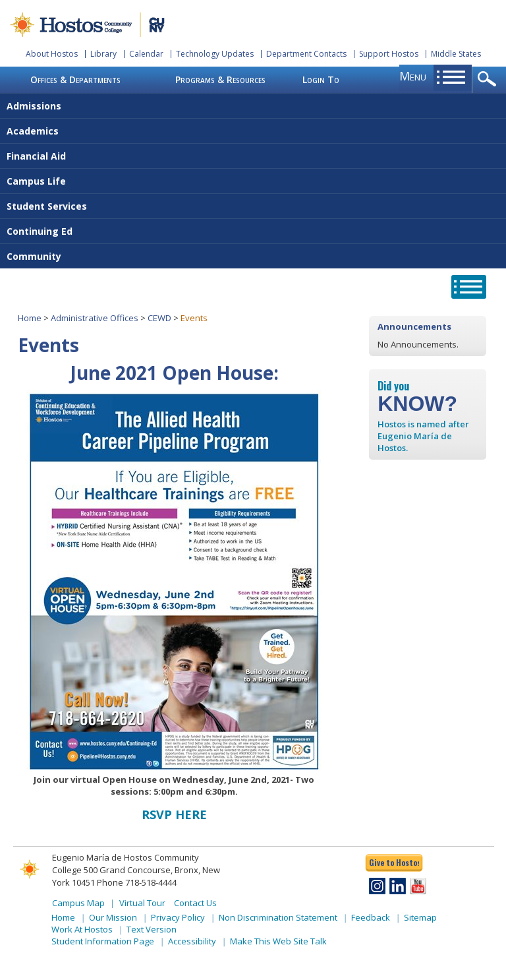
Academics (33, 131)
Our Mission (113, 917)
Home (30, 318)
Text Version (152, 929)
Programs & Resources (220, 79)
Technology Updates (215, 54)
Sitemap (420, 917)
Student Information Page (103, 941)
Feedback (371, 917)
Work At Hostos (82, 929)
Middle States (456, 54)
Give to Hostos (394, 862)
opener (489, 80)
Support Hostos (389, 54)
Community (34, 256)
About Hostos (52, 54)
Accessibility (192, 941)
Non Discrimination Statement (278, 917)
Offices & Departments (75, 79)
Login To (321, 79)
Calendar (146, 54)
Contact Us (195, 903)
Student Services (47, 206)
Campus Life (36, 181)
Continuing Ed (40, 231)
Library (103, 54)
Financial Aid (36, 156)
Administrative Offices (95, 318)
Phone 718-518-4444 (137, 882)
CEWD (159, 318)
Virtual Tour (142, 903)
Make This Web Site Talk (278, 941)
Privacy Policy (178, 917)
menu (413, 76)
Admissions (34, 106)
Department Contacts (306, 54)
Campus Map (78, 903)
